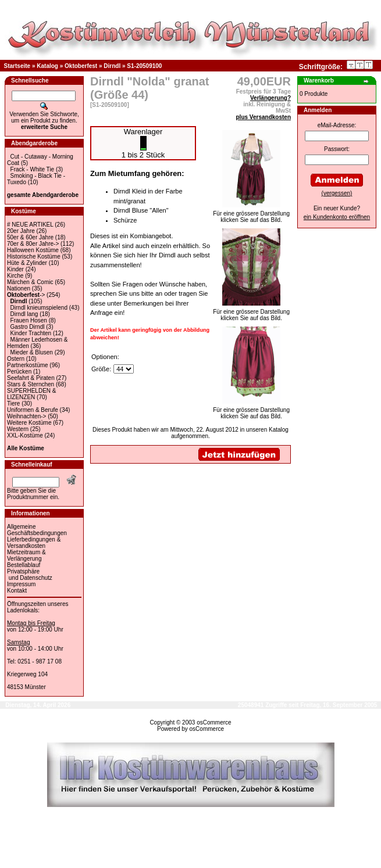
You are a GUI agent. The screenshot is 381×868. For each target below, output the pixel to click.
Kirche (15, 276)
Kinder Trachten (31, 333)
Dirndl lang (24, 314)
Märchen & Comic (30, 282)
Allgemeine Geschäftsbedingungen (37, 530)
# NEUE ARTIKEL (30, 225)
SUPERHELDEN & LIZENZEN (31, 394)
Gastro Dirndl (28, 327)
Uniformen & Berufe (33, 410)
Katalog (47, 66)
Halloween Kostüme (33, 250)
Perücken (19, 372)
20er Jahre (21, 231)
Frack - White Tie (33, 169)
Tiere (13, 403)
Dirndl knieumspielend (39, 308)
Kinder (15, 269)
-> (26, 295)
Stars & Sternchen (31, 384)
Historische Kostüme (34, 257)
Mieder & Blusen (32, 352)
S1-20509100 (144, 66)
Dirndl (112, 66)
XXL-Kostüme (25, 435)
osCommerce (214, 722)
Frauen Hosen (29, 320)
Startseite (17, 66)
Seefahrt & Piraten (31, 378)
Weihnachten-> (26, 416)
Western (18, 429)
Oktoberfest (81, 66)
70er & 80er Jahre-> (33, 244)
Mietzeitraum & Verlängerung (26, 555)
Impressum (21, 584)
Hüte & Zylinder (27, 263)
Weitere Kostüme (29, 423)
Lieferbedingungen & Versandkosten (34, 543)
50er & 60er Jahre (30, 237)
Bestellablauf (24, 565)
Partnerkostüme (28, 365)
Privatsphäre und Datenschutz (30, 575)
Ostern (16, 359)
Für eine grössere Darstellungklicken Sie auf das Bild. (251, 214)
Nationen (19, 288)
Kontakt (17, 591)
